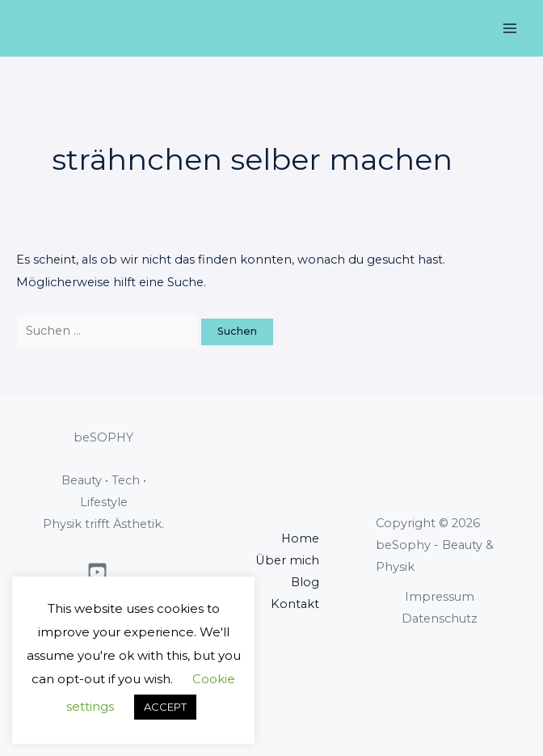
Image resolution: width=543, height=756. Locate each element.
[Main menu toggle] (510, 28)
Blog (305, 582)
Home (300, 538)
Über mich (287, 560)
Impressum (440, 597)
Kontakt (295, 604)
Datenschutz (440, 619)
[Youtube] (97, 572)
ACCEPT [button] (165, 707)
